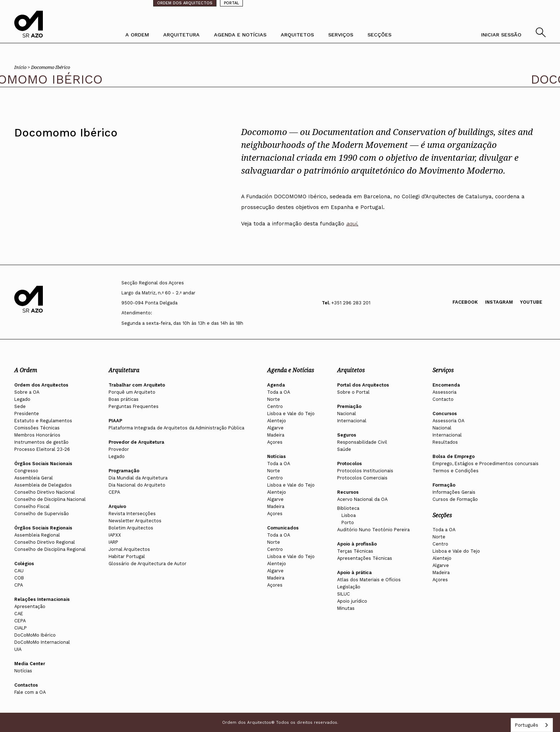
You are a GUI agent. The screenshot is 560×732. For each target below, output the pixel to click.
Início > (23, 67)
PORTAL (231, 3)
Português (526, 725)
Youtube (531, 302)
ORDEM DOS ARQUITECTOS (185, 3)
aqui (351, 224)
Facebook (465, 302)
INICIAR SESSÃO (501, 35)
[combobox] (532, 725)
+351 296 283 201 (351, 303)
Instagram (499, 302)
